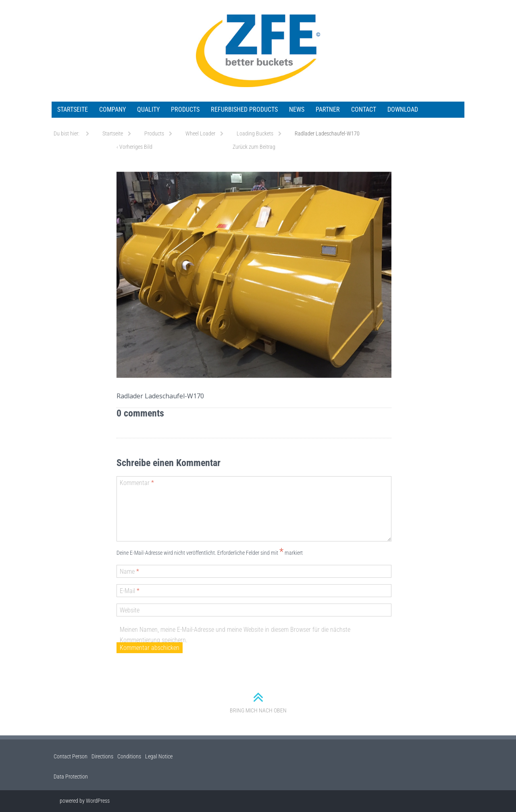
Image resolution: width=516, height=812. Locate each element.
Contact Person (71, 756)
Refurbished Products (244, 109)
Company (112, 109)
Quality (148, 109)
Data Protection (71, 777)
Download (403, 109)
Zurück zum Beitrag (254, 147)
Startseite (73, 109)
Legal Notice (159, 756)
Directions (102, 756)
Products (185, 109)
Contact (364, 109)
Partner (328, 109)
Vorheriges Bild (134, 147)
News (297, 109)
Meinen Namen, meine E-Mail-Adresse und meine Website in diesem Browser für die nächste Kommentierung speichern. (235, 635)
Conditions (129, 756)
